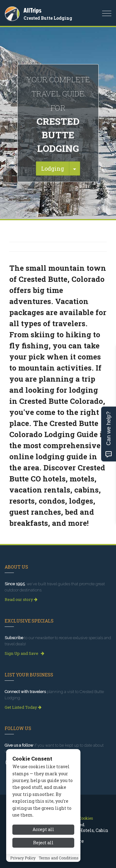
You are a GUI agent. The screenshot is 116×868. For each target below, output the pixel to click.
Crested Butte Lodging (48, 18)
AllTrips (32, 10)
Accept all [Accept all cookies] (43, 836)
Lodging (53, 168)
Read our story (21, 599)
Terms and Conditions (59, 864)
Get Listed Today (23, 707)
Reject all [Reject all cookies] (43, 849)
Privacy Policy (23, 864)
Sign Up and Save (24, 653)
